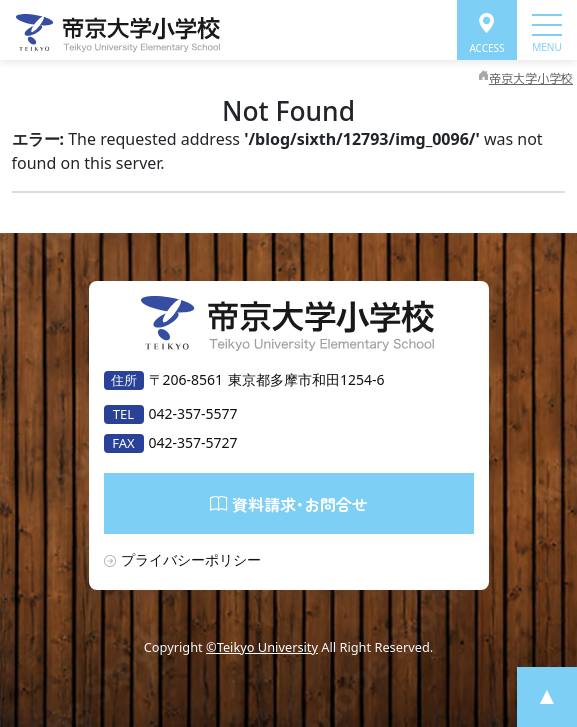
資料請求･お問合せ (289, 503)
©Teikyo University (262, 647)
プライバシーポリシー (191, 559)
